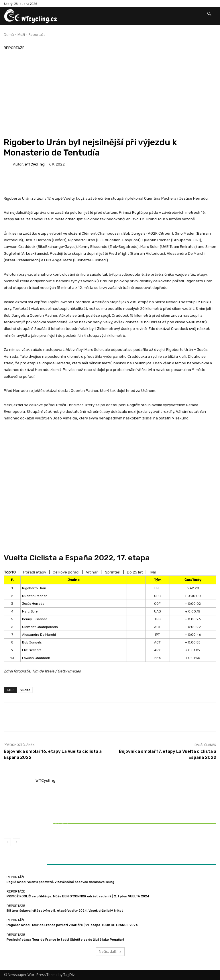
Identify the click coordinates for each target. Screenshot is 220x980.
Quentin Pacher (34, 596)
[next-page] (16, 842)
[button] (209, 14)
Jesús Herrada (33, 604)
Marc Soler (30, 611)
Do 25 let (135, 572)
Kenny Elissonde (35, 619)
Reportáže (37, 35)
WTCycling (35, 164)
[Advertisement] (110, 94)
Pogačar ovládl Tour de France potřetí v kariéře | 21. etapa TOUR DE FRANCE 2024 (72, 925)
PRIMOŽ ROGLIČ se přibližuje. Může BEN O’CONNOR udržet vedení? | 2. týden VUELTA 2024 (78, 896)
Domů (9, 35)
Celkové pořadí (66, 572)
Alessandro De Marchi (39, 635)
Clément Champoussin (40, 627)
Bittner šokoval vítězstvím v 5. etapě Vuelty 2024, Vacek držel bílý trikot (39, 826)
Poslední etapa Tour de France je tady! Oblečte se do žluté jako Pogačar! (65, 940)
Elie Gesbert (32, 650)
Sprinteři (113, 572)
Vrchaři (92, 572)
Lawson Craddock (36, 658)
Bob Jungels (32, 642)
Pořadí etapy (35, 572)
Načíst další (110, 951)
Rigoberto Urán (34, 588)
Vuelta (25, 690)
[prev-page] (7, 842)
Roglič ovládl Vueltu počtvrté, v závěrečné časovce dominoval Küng (60, 882)
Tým (153, 572)
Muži (21, 35)
